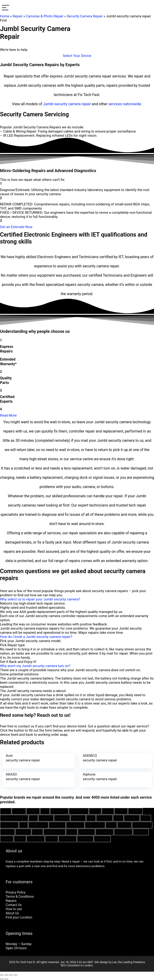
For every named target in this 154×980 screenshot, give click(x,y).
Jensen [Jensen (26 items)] (132, 818)
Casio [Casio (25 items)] (121, 811)
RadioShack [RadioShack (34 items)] (55, 832)
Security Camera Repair (85, 16)
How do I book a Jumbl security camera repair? (36, 637)
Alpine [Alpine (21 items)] (19, 811)
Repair (18, 16)
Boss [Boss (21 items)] (108, 811)
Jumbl (48, 104)
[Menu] (6, 8)
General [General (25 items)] (62, 818)
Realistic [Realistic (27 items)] (86, 832)
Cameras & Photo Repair (45, 16)
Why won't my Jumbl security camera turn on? (35, 666)
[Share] (6, 975)
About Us (12, 913)
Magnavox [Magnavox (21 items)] (38, 825)
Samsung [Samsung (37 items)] (123, 832)
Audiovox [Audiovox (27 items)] (59, 811)
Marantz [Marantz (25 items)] (57, 825)
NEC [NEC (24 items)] (111, 825)
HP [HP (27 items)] (91, 818)
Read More (8, 415)
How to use (14, 909)
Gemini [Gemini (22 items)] (46, 818)
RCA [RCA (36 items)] (72, 832)
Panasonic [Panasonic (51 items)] (142, 825)
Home (5, 16)
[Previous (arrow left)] (2, 979)
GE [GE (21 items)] (33, 818)
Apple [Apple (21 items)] (33, 811)
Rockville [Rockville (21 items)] (104, 832)
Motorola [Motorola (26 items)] (75, 825)
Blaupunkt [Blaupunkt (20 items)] (79, 811)
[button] (77, 56)
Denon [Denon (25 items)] (135, 811)
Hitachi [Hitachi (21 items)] (78, 818)
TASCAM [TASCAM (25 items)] (36, 839)
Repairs (11, 901)
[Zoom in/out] (15, 975)
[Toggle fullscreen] (11, 975)
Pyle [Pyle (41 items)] (37, 832)
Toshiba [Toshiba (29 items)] (85, 839)
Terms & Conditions (20, 897)
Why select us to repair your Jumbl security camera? (40, 599)
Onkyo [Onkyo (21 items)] (125, 825)
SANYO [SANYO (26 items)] (141, 832)
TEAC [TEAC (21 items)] (52, 839)
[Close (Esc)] (2, 975)
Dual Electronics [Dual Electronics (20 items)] (14, 818)
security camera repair (73, 104)
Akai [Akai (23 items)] (6, 811)
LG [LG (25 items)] (23, 825)
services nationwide (125, 104)
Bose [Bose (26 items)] (95, 811)
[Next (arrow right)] (6, 979)
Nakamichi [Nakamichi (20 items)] (95, 825)
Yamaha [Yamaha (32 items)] (102, 839)
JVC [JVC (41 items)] (146, 818)
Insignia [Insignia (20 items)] (104, 818)
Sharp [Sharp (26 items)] (7, 839)
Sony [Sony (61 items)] (20, 839)
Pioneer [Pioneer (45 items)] (23, 832)
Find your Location (19, 917)
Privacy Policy (16, 892)
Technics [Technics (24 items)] (68, 839)
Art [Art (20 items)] (45, 811)
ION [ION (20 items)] (118, 818)
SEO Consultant (70, 965)
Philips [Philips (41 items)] (7, 832)
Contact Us (14, 905)
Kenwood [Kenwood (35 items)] (9, 825)
